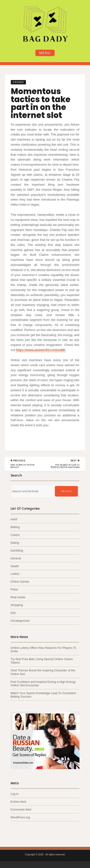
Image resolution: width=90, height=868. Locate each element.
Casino (18, 82)
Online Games (20, 582)
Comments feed (21, 809)
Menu (45, 53)
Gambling (17, 550)
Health (15, 566)
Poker (14, 589)
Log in (15, 794)
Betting (15, 527)
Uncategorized (20, 621)
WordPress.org (20, 817)
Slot (13, 613)
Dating (15, 543)
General (16, 558)
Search (66, 491)
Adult (14, 519)
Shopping (17, 605)
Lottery (15, 574)
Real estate (18, 597)
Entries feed (18, 802)
